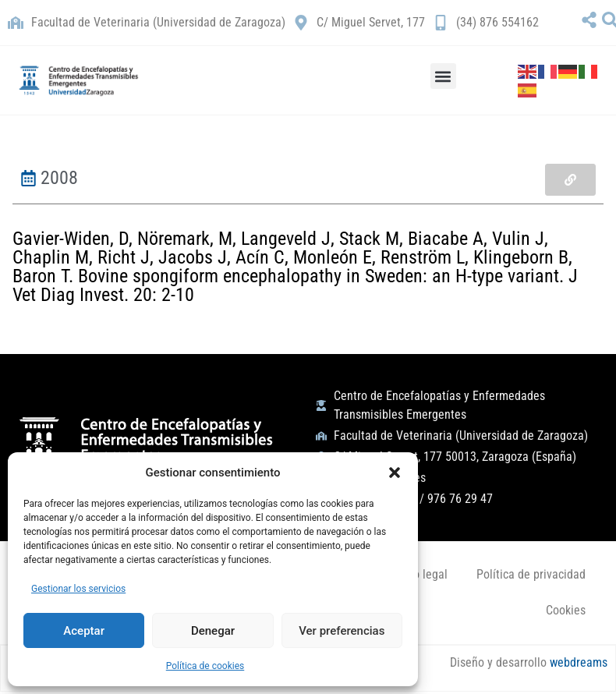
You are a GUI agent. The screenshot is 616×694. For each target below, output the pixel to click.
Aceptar (84, 631)
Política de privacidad (530, 574)
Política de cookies (205, 666)
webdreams (577, 663)
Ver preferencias (342, 631)
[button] (395, 473)
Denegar (213, 631)
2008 (59, 178)
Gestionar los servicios (78, 589)
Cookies (565, 610)
